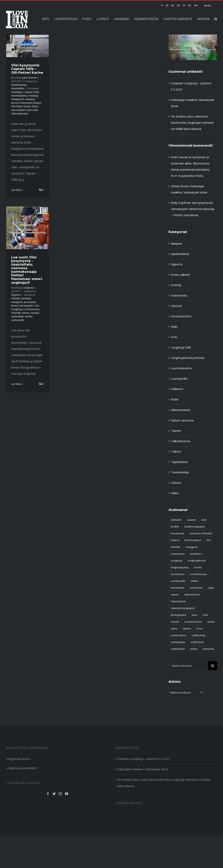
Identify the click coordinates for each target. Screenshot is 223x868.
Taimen (176, 431)
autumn (192, 520)
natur (211, 588)
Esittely (176, 285)
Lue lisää (16, 190)
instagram (17, 302)
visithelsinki (178, 649)
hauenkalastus (19, 96)
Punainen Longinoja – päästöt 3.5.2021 (144, 759)
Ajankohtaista (19, 85)
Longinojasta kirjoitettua (188, 358)
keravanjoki (26, 306)
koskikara (196, 554)
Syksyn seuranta (182, 420)
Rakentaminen (181, 410)
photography (179, 615)
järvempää (30, 302)
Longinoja (28, 288)
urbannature (178, 635)
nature (175, 594)
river (205, 615)
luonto (198, 567)
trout (199, 628)
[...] (21, 179)
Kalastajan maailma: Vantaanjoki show (143, 769)
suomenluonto (193, 622)
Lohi (37, 306)
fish (209, 540)
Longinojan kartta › (19, 759)
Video (175, 493)
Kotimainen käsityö (31, 103)
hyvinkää (26, 298)
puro (195, 615)
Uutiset (176, 483)
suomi (211, 622)
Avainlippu (17, 92)
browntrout (177, 533)
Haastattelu (18, 88)
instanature (178, 554)
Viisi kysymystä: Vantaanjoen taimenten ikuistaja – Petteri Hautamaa (193, 209)
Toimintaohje (180, 472)
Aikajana (176, 243)
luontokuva (178, 574)
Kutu (174, 337)
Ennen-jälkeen (180, 275)
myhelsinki (196, 588)
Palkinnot (177, 389)
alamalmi (176, 520)
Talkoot (176, 451)
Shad (35, 106)
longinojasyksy (180, 567)
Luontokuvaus (31, 309)
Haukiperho (18, 99)
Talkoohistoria (181, 441)
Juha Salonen (30, 78)
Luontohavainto (181, 368)
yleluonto (209, 649)
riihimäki (16, 313)
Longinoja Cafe (181, 347)
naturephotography (183, 608)
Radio (175, 399)
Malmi (195, 581)
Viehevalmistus (20, 114)
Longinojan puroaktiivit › (22, 768)
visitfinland (197, 642)
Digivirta (16, 295)
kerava (15, 103)
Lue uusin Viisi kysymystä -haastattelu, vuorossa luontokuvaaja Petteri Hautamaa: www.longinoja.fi (27, 270)
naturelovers (192, 594)
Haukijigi (33, 96)
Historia (176, 306)
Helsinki (16, 298)
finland (175, 540)
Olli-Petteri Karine (21, 106)
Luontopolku (179, 378)
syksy (174, 628)
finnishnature (193, 540)
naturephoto (178, 601)
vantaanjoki (18, 320)
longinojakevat (197, 560)
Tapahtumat (179, 462)
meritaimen (178, 588)
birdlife (175, 527)
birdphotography (195, 527)
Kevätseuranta (181, 316)
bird (204, 520)
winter (194, 649)
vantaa (29, 316)
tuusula (35, 313)
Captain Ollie (32, 92)
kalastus (30, 99)
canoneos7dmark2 (201, 533)
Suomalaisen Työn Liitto (25, 110)
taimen (26, 313)
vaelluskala (17, 316)
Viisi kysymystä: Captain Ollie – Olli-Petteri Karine (27, 69)
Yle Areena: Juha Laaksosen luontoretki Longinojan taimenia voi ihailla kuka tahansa (192, 122)
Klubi (174, 326)
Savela (175, 622)
